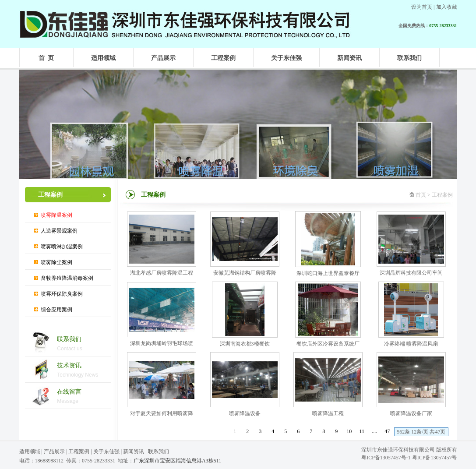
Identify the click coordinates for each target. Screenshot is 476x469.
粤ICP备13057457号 (435, 458)
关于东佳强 (106, 451)
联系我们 (159, 451)
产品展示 (54, 451)
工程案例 (79, 451)
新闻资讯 (134, 451)
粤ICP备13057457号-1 (386, 458)
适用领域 (30, 451)
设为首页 (422, 7)
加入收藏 (447, 7)
